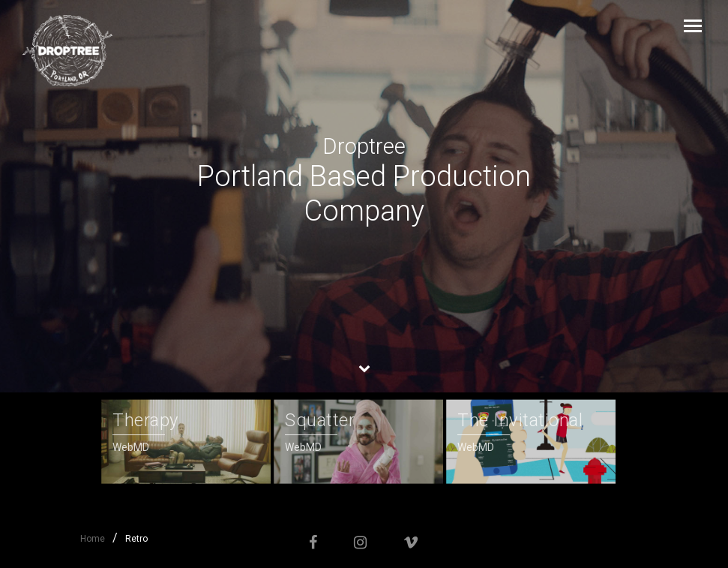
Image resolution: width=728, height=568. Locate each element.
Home (93, 539)
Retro (136, 539)
